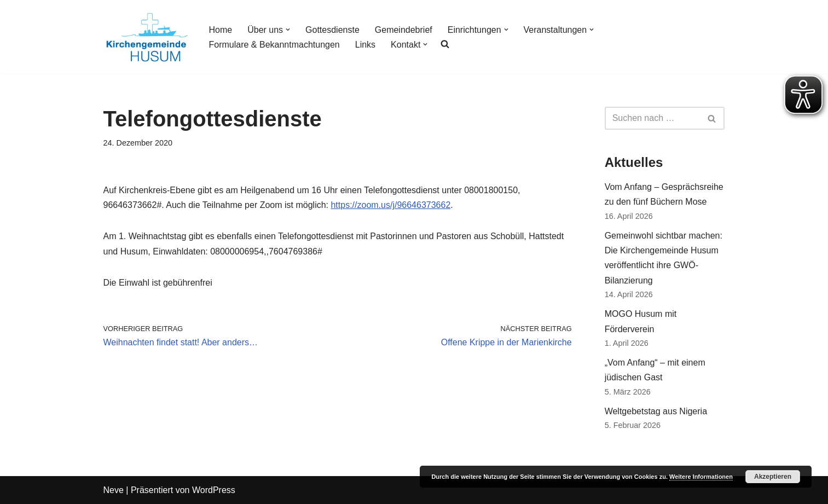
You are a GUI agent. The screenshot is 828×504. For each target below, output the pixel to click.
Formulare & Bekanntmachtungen (274, 45)
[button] (288, 30)
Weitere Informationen (701, 477)
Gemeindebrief (404, 30)
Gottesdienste (332, 30)
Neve (114, 490)
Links (365, 45)
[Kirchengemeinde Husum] (147, 37)
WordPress (214, 490)
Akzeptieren (773, 477)
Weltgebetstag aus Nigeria (656, 411)
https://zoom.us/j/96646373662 (390, 205)
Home (221, 30)
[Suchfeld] (653, 118)
